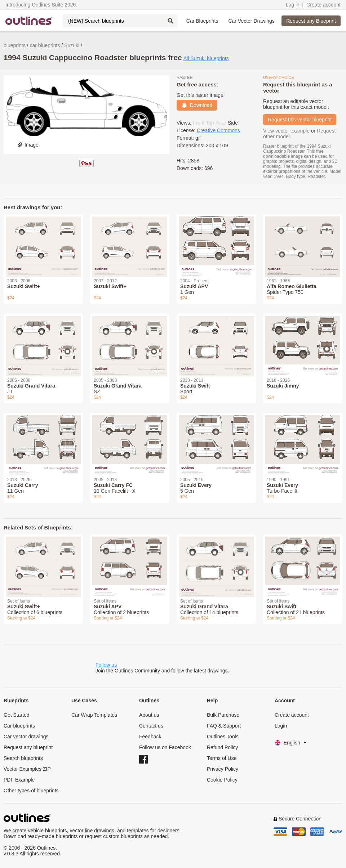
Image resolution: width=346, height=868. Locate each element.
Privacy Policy (223, 769)
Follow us (106, 665)
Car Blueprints (202, 21)
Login (281, 726)
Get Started (17, 715)
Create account (323, 5)
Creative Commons (218, 130)
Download (197, 105)
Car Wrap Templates (94, 715)
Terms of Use (222, 758)
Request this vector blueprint (300, 120)
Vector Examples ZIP (27, 769)
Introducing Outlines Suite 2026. (41, 5)
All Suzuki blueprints (206, 58)
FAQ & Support (224, 726)
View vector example (286, 131)
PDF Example (19, 780)
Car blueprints (19, 726)
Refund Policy (222, 747)
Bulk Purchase (223, 715)
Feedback (150, 737)
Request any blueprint (28, 747)
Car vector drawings (26, 737)
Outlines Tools (223, 737)
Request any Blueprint (311, 21)
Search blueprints (23, 758)
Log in (293, 5)
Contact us (151, 726)
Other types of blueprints (31, 791)
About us (149, 715)
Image (28, 145)
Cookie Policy (222, 780)
